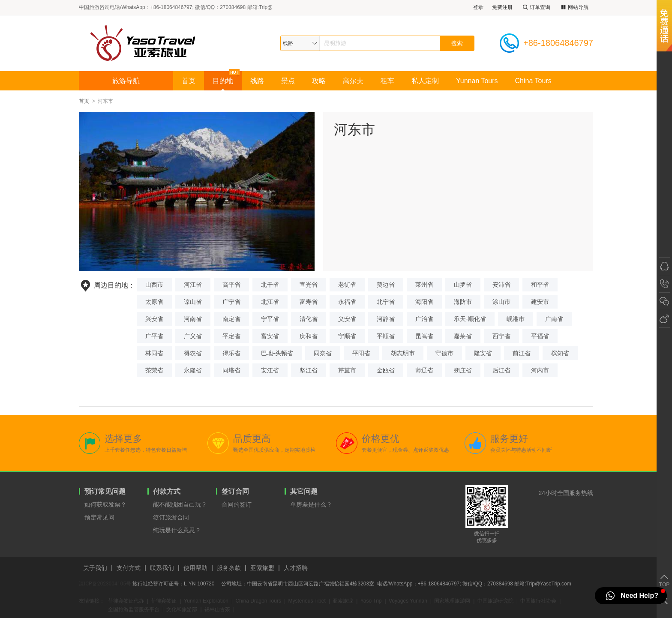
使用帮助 (195, 568)
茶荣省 (154, 370)
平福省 (540, 336)
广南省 (554, 319)
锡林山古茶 (217, 609)
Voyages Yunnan (408, 601)
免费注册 (502, 7)
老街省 (347, 285)
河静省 (386, 319)
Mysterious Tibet (307, 601)
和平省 (540, 285)
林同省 (154, 353)
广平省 (154, 336)
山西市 (154, 285)
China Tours (533, 81)
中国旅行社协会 (538, 601)
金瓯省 (386, 370)
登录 (478, 7)
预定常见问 (99, 517)
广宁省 (231, 302)
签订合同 (235, 491)
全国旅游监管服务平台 (134, 609)
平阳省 (361, 353)
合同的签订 (237, 504)
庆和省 (309, 336)
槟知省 (560, 353)
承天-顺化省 (470, 319)
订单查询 (536, 7)
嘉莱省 (463, 336)
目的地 (223, 81)
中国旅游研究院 (495, 601)
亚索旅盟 (262, 568)
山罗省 (463, 285)
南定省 (231, 319)
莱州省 (424, 285)
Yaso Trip (371, 601)
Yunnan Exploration (206, 601)
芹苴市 (347, 370)
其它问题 (304, 491)
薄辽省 (424, 370)
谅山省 (193, 302)
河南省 (193, 319)
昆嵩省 (424, 336)
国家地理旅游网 (452, 601)
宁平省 (270, 319)
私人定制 (425, 81)
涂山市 (501, 302)
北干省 (270, 285)
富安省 (270, 336)
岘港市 (516, 319)
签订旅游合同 (171, 517)
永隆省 (193, 370)
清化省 (309, 319)
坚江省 (309, 370)
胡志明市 (403, 353)
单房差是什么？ (311, 504)
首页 (189, 81)
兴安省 (154, 319)
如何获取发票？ (105, 504)
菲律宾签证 (164, 601)
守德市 (444, 353)
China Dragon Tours (258, 601)
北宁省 (386, 302)
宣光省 (309, 285)
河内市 (540, 370)
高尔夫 (353, 81)
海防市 (463, 302)
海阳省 (424, 302)
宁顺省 (347, 336)
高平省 (231, 285)
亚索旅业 (343, 601)
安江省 (270, 370)
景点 (288, 81)
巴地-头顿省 (277, 353)
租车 (387, 81)
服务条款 (229, 568)
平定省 (231, 336)
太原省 (154, 302)
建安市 (540, 302)
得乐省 (231, 353)
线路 (257, 81)
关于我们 (95, 568)
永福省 (347, 302)
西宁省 (501, 336)
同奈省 (323, 353)
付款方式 (167, 491)
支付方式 (129, 568)
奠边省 (386, 285)
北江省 (270, 302)
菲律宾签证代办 (126, 601)
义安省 (347, 319)
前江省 (522, 353)
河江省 (193, 285)
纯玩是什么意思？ (177, 530)
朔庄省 (463, 370)
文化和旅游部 (182, 609)
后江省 (501, 370)
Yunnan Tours (477, 81)
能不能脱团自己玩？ (180, 504)
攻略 (319, 81)
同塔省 (231, 370)
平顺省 (386, 336)
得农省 (193, 353)
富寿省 (309, 302)
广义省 (193, 336)
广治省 (424, 319)
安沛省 (501, 285)
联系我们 (162, 568)
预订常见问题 (105, 491)
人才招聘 (296, 568)
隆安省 (483, 353)
